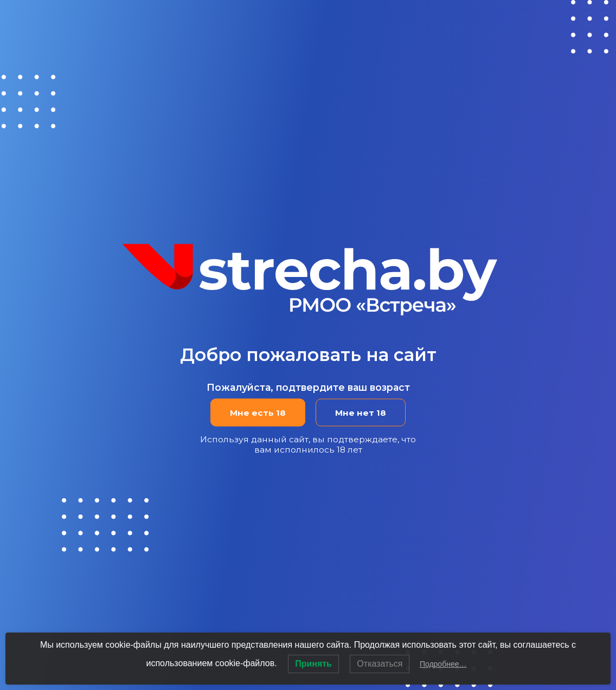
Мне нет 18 (361, 413)
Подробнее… (443, 664)
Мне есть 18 (258, 413)
